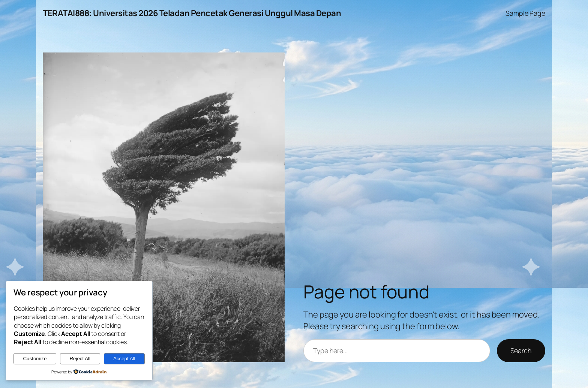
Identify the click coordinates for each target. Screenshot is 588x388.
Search (521, 351)
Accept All (124, 359)
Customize (35, 359)
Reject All (80, 359)
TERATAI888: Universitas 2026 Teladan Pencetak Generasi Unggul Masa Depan (192, 13)
